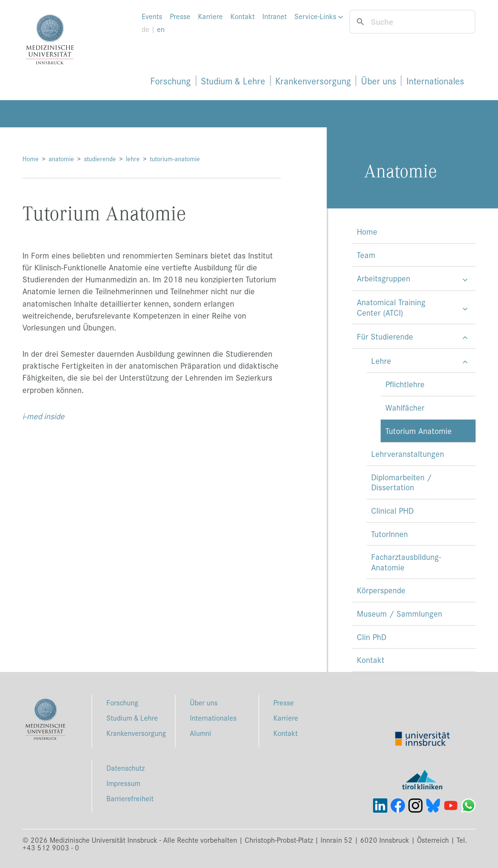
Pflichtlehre (405, 384)
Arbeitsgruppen (384, 278)
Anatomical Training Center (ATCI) (391, 307)
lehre (133, 159)
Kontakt (243, 16)
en (161, 29)
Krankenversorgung (313, 81)
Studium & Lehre (233, 81)
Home (31, 159)
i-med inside (43, 416)
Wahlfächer (405, 407)
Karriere (210, 16)
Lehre (381, 361)
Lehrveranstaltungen (408, 454)
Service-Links (319, 16)
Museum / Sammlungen (399, 613)
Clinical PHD (392, 510)
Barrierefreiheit (130, 798)
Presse (180, 16)
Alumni (201, 733)
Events (152, 16)
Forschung (171, 81)
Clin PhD (372, 637)
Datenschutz (125, 768)
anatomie (61, 159)
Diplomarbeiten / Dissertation (401, 482)
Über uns (379, 81)
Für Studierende (385, 336)
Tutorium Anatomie (419, 431)
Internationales (435, 81)
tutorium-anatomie (175, 159)
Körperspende (381, 590)
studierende (100, 159)
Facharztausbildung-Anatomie (406, 562)
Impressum (123, 783)
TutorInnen (389, 534)
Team (366, 255)
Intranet (275, 16)
